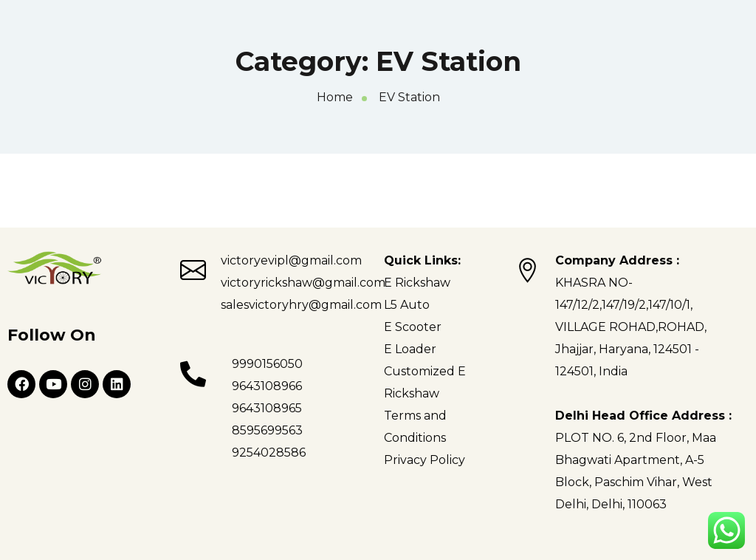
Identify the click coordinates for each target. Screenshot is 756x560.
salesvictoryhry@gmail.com (301, 305)
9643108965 (267, 408)
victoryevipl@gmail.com (291, 260)
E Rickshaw (417, 283)
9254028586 (269, 453)
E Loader (410, 349)
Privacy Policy (425, 460)
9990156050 (267, 364)
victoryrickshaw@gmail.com (303, 283)
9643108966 (267, 386)
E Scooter (413, 327)
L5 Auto (407, 305)
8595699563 (267, 430)
